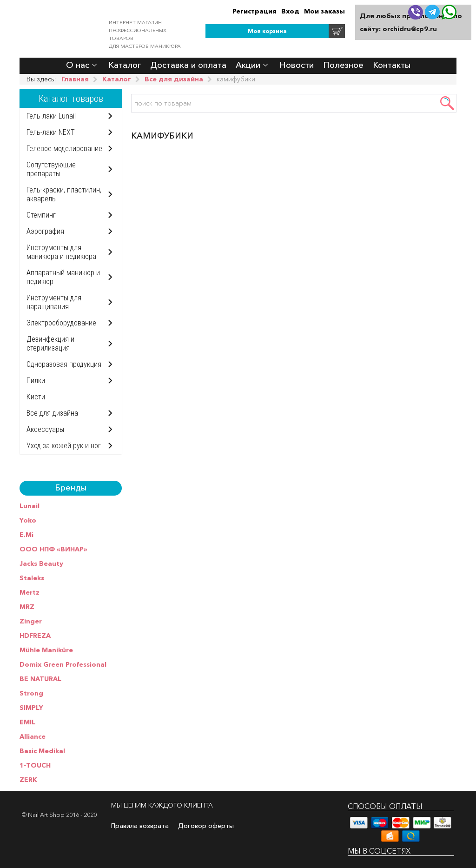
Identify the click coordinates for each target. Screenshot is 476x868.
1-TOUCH (35, 765)
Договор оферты (206, 826)
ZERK (28, 780)
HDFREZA (35, 636)
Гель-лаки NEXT (51, 132)
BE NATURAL (40, 679)
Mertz (30, 592)
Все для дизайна (52, 413)
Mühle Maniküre (46, 650)
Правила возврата (140, 826)
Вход (290, 11)
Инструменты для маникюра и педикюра (61, 252)
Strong (31, 693)
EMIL (27, 722)
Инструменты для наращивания (54, 302)
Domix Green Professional (63, 664)
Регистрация (255, 11)
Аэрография (45, 231)
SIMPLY (31, 708)
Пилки (36, 381)
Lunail (30, 506)
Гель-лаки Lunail (51, 116)
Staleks (32, 578)
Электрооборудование (61, 323)
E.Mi (26, 535)
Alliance (33, 736)
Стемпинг (41, 215)
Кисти (36, 397)
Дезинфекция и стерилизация (50, 344)
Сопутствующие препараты (51, 169)
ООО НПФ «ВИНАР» (53, 549)
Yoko (28, 520)
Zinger (31, 621)
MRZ (27, 607)
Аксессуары (45, 429)
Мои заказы (324, 11)
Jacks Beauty (41, 563)
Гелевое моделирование (64, 149)
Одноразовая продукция (64, 364)
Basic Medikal (42, 751)
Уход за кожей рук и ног (64, 446)
